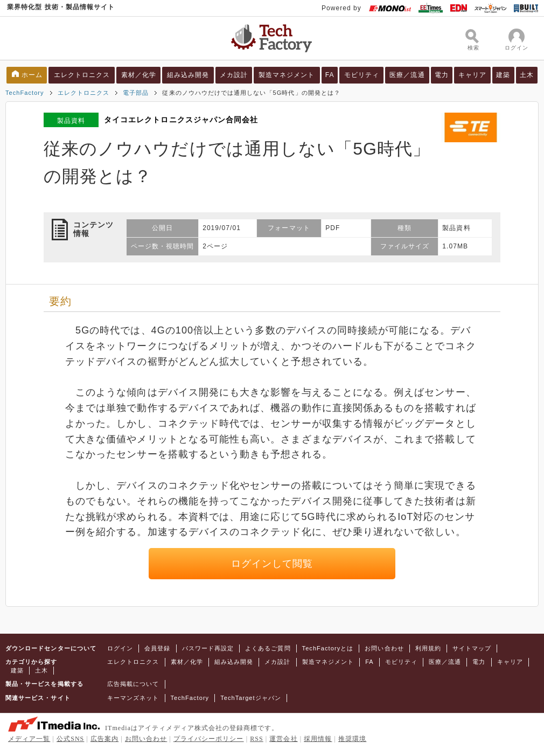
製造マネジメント (287, 75)
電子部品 (136, 93)
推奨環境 (352, 739)
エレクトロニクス (82, 75)
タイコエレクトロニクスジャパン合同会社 (181, 120)
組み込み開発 (188, 75)
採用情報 (318, 739)
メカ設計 (234, 75)
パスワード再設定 (208, 648)
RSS (257, 739)
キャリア (472, 75)
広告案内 (104, 739)
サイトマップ (472, 648)
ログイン (120, 648)
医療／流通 (407, 75)
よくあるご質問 (268, 648)
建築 (503, 75)
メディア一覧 (29, 739)
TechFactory (25, 93)
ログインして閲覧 (272, 564)
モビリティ (362, 75)
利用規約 (428, 648)
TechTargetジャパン (251, 698)
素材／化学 (139, 75)
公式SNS (70, 739)
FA (330, 75)
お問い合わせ (384, 648)
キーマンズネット (133, 698)
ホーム (32, 75)
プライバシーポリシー (209, 739)
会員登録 (157, 648)
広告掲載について (133, 684)
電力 (442, 75)
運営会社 (283, 739)
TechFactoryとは (328, 648)
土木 (527, 75)
